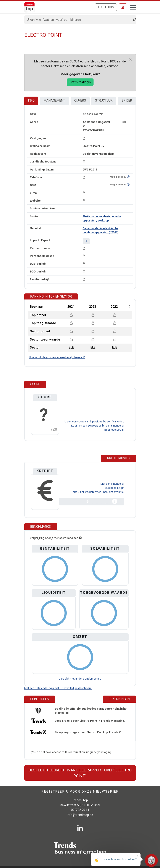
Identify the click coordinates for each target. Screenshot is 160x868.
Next (129, 306)
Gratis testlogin (80, 82)
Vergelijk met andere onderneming (80, 679)
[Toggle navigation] (132, 7)
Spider (127, 101)
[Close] (131, 60)
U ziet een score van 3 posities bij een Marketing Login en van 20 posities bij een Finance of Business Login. (94, 426)
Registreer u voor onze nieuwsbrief (80, 792)
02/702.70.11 (80, 810)
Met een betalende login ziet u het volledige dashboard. (58, 688)
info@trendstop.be (80, 815)
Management (54, 101)
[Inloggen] (123, 7)
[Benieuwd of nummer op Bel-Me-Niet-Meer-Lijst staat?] (128, 177)
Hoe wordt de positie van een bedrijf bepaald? (57, 357)
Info (31, 101)
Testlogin (106, 7)
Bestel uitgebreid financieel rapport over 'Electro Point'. (80, 773)
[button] (86, 241)
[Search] (79, 20)
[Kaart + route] (124, 122)
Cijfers (80, 101)
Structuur (104, 101)
